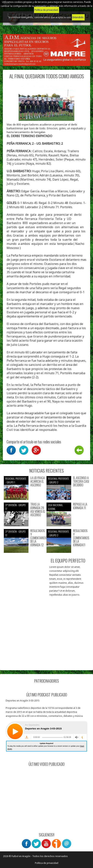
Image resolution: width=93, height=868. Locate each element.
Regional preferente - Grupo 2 (58, 480)
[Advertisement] (46, 640)
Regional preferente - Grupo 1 (16, 480)
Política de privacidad (47, 863)
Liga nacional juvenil (55, 507)
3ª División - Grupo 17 (15, 507)
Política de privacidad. (46, 10)
